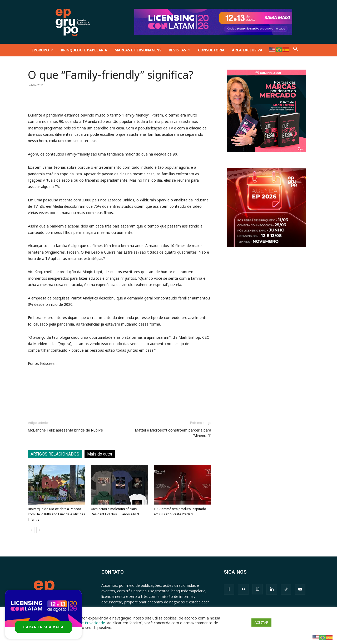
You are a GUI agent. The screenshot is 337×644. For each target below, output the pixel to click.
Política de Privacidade (85, 623)
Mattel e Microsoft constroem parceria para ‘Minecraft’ (173, 433)
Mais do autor (100, 454)
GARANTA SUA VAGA (43, 627)
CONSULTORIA (211, 50)
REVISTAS (180, 50)
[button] (296, 50)
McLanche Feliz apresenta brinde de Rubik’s (65, 430)
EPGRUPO (42, 50)
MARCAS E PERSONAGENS (138, 50)
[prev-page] (31, 530)
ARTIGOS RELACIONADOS (55, 454)
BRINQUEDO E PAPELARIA (84, 50)
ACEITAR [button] (261, 622)
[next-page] (40, 530)
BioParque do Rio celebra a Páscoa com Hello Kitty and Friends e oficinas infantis (56, 514)
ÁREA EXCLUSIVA (247, 50)
